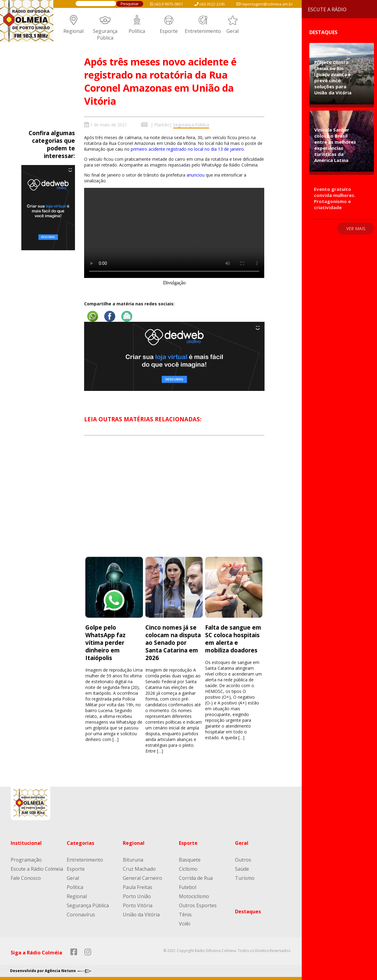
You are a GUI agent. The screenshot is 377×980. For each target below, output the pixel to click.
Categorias (80, 843)
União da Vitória (141, 915)
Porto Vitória (138, 905)
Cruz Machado (139, 869)
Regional (73, 31)
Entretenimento (203, 31)
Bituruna (133, 860)
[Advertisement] (174, 502)
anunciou (196, 175)
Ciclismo (188, 869)
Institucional (26, 843)
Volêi (185, 924)
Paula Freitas (138, 887)
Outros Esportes (198, 905)
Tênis (185, 915)
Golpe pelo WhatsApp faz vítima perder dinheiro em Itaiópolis (105, 643)
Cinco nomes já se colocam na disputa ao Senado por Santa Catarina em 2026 (173, 643)
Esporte (169, 31)
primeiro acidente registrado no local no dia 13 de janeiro (187, 149)
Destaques (248, 912)
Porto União (137, 896)
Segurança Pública (105, 34)
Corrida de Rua (196, 878)
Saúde (242, 869)
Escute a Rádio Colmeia (37, 869)
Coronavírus (81, 915)
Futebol (188, 887)
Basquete (190, 860)
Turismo (245, 878)
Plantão (162, 125)
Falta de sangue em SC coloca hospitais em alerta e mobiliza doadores (233, 639)
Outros (243, 860)
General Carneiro (142, 878)
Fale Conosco (26, 878)
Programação (26, 860)
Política (137, 31)
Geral (233, 31)
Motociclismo (194, 896)
